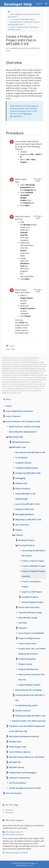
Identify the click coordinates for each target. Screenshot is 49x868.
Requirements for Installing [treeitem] (28, 690)
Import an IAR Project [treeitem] (32, 592)
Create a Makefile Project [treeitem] (34, 566)
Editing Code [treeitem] (21, 483)
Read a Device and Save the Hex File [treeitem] (31, 677)
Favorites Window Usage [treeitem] (30, 612)
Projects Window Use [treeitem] (28, 669)
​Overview (9, 810)
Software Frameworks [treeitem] (20, 778)
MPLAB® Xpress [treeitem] (17, 767)
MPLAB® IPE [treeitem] (15, 762)
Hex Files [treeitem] (23, 623)
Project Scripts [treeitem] (25, 664)
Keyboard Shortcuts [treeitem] (25, 509)
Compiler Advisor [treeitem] (23, 463)
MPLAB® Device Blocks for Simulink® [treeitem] (27, 757)
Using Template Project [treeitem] (33, 602)
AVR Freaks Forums (14, 835)
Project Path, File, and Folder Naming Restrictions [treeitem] (32, 651)
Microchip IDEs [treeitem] (16, 437)
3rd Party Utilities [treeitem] (17, 783)
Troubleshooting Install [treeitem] (26, 705)
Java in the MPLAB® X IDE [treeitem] (27, 504)
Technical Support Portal (16, 853)
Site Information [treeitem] (14, 793)
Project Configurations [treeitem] (29, 638)
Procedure (9, 812)
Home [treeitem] (9, 406)
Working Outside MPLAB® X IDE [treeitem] (30, 716)
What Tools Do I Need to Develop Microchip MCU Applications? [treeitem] (25, 429)
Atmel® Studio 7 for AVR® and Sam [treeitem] (29, 721)
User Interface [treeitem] (22, 525)
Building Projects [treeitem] (26, 540)
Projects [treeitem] (19, 535)
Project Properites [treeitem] (27, 659)
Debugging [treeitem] (20, 478)
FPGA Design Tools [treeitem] (18, 747)
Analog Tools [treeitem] (15, 741)
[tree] (24, 406)
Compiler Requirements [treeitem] (27, 468)
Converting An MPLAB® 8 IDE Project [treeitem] (34, 553)
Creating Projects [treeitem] (27, 545)
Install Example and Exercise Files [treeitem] (25, 788)
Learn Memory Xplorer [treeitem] (20, 752)
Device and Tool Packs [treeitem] (29, 607)
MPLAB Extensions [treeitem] (21, 442)
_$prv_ (13, 349)
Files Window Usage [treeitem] (28, 618)
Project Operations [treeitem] (27, 643)
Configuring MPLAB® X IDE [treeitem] (28, 473)
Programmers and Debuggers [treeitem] (23, 772)
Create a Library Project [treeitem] (33, 561)
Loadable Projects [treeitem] (30, 597)
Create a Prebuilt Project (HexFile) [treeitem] (33, 574)
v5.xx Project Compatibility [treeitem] (31, 633)
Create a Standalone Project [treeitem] (31, 584)
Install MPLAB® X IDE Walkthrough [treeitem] (25, 496)
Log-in (39, 4)
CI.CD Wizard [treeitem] (21, 457)
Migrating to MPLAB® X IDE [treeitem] (28, 519)
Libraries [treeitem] (23, 628)
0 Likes (12, 346)
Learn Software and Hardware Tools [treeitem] (23, 421)
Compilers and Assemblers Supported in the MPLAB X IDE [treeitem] (27, 729)
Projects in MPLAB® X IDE (23, 19)
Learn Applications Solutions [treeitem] (19, 411)
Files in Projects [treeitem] (23, 488)
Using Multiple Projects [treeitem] (29, 685)
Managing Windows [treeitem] (25, 514)
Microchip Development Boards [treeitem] (24, 736)
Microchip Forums (13, 832)
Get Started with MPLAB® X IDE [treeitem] (30, 452)
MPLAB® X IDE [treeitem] (19, 447)
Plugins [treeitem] (19, 530)
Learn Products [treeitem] (13, 416)
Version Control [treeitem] (23, 711)
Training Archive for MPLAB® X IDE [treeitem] (30, 698)
